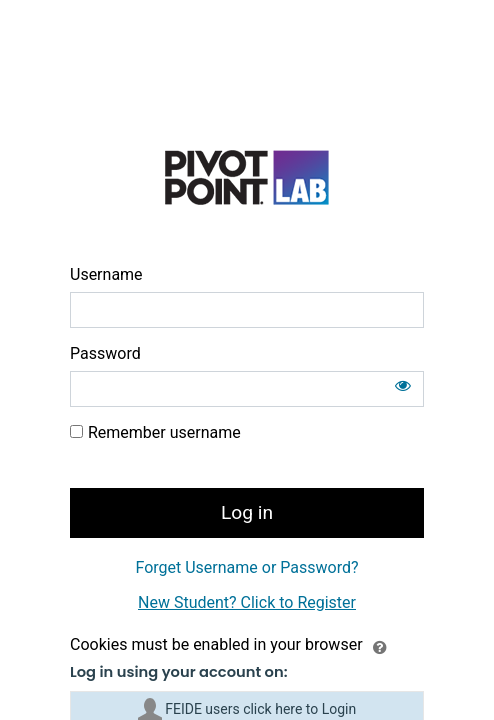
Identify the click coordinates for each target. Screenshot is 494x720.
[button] (380, 646)
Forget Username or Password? (246, 567)
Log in (247, 512)
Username (106, 274)
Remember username (164, 432)
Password (105, 353)
